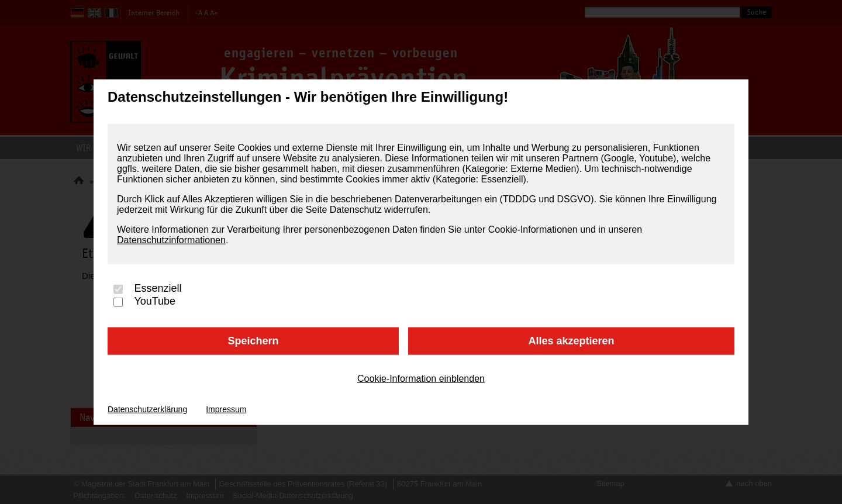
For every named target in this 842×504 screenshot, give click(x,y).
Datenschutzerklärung (147, 409)
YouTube (155, 301)
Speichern (253, 341)
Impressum (226, 409)
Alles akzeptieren (571, 341)
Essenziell (158, 289)
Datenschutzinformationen (171, 240)
